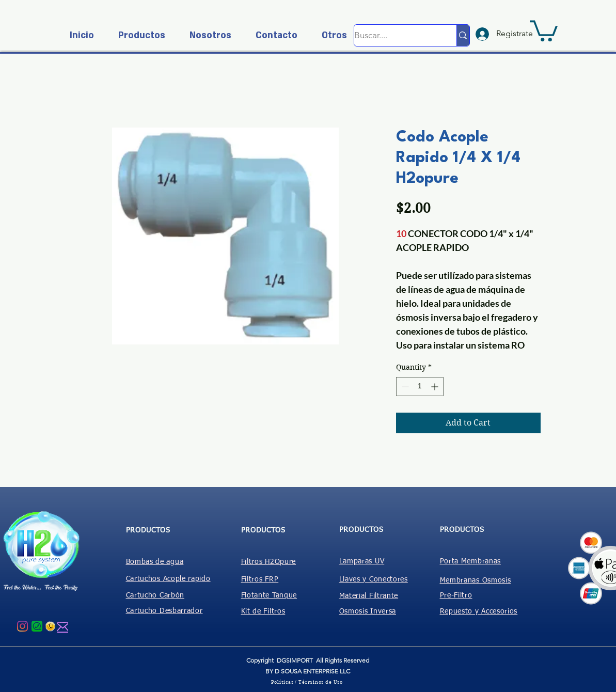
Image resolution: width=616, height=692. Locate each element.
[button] (137, 35)
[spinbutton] (420, 387)
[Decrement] (404, 387)
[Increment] (436, 387)
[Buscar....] (395, 35)
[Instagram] (22, 626)
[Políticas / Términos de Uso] (308, 682)
